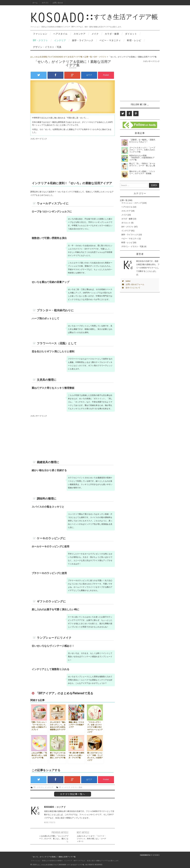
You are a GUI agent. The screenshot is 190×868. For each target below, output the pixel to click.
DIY (60, 787)
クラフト (74, 787)
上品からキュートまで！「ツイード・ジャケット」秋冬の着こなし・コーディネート (91, 838)
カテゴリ (45, 3)
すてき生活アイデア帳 (94, 20)
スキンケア (80, 34)
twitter (126, 281)
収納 (80, 787)
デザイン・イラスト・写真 (47, 47)
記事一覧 (88, 57)
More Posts (50, 822)
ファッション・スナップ (132, 203)
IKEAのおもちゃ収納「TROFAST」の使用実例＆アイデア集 (142, 158)
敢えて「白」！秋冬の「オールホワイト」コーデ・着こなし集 (142, 164)
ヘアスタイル (60, 34)
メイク (95, 34)
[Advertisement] (73, 159)
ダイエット (131, 34)
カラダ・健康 (112, 34)
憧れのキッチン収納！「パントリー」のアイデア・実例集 (142, 172)
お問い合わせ (58, 3)
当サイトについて (131, 288)
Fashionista (145, 855)
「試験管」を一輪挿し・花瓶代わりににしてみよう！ (142, 141)
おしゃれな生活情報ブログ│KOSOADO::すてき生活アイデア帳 (56, 57)
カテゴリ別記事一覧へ (73, 794)
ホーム (35, 3)
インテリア (60, 40)
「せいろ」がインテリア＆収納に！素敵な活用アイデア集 (53, 857)
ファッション (40, 34)
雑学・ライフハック (83, 40)
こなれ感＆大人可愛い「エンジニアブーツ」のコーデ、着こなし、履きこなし (54, 838)
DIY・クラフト (41, 40)
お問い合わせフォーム (133, 284)
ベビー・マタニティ (110, 40)
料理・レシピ (134, 40)
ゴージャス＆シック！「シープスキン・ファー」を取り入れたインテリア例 (142, 150)
